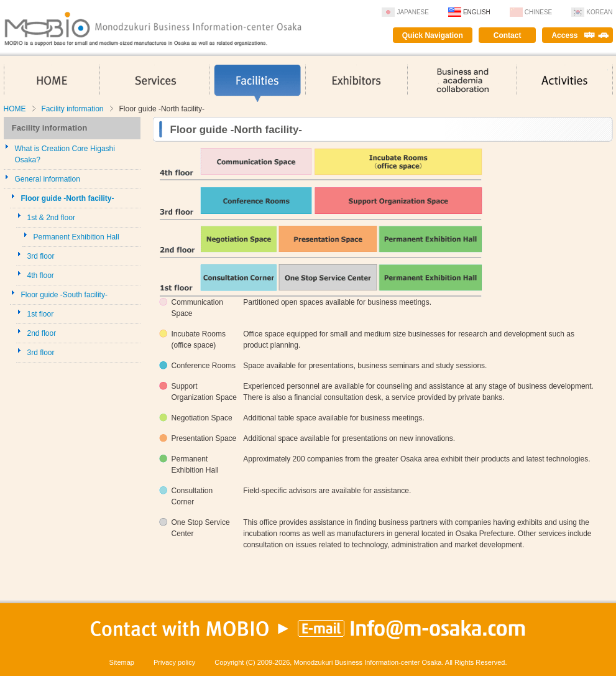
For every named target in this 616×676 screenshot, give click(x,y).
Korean (599, 12)
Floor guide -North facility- (68, 198)
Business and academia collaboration (462, 83)
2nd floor (42, 333)
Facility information (73, 109)
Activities (565, 83)
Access (564, 35)
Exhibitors (356, 83)
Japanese (413, 12)
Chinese (538, 12)
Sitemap (122, 662)
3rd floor (41, 256)
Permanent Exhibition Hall (76, 237)
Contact (508, 35)
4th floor (41, 275)
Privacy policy (174, 662)
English (477, 12)
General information (48, 179)
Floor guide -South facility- (64, 295)
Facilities (257, 83)
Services (154, 83)
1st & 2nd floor (51, 218)
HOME (52, 83)
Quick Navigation (433, 35)
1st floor (41, 314)
